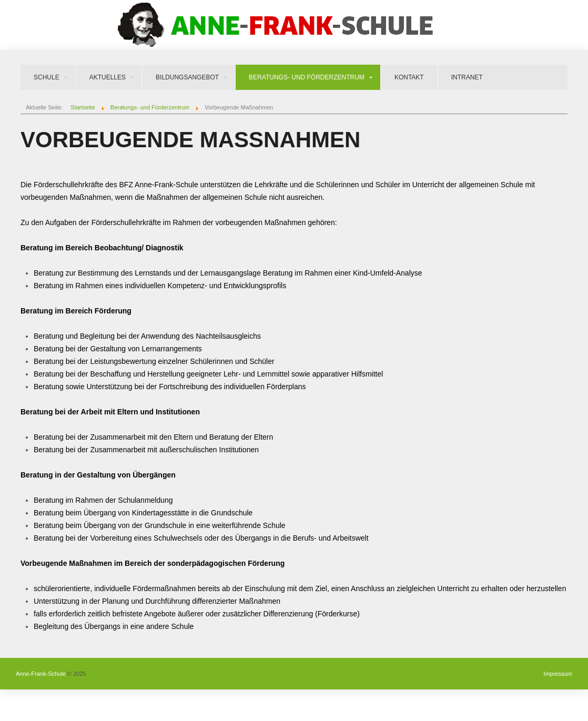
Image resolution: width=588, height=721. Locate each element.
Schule (47, 77)
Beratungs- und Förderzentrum (307, 77)
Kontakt (409, 77)
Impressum (558, 674)
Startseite (83, 107)
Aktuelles (108, 77)
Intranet (467, 77)
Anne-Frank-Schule (41, 674)
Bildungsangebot (187, 77)
